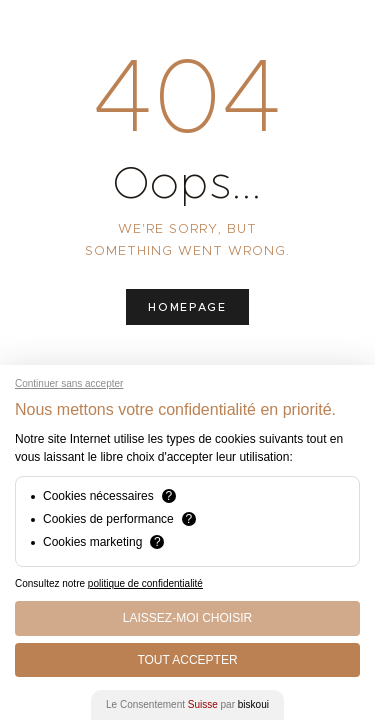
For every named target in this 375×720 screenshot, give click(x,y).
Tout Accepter (187, 660)
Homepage (187, 307)
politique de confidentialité (145, 583)
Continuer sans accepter (69, 383)
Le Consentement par (187, 704)
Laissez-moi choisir (187, 618)
